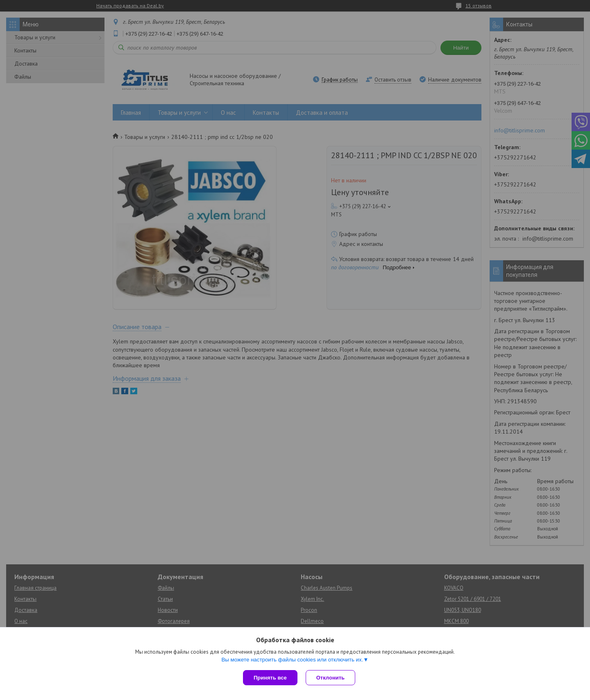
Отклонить (330, 678)
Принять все (270, 678)
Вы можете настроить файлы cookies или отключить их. (292, 660)
